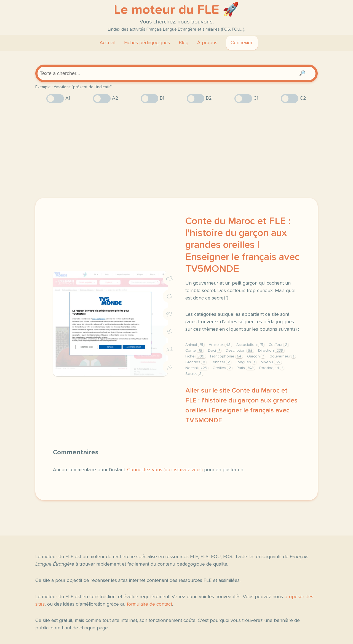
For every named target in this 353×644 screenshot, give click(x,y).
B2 (169, 314)
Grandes (196, 362)
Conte (194, 351)
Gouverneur (283, 356)
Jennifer (221, 362)
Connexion (242, 43)
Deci (215, 351)
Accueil (107, 43)
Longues (246, 362)
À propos (207, 43)
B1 (169, 332)
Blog (184, 43)
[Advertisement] (176, 150)
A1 (169, 367)
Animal (195, 345)
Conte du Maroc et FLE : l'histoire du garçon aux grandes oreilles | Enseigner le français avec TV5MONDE (242, 245)
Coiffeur (279, 345)
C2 (169, 279)
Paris (246, 368)
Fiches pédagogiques (147, 43)
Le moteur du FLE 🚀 (176, 10)
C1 (169, 296)
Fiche (196, 356)
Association (250, 345)
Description (240, 351)
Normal (197, 368)
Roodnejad (272, 368)
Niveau (271, 362)
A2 (169, 350)
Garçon (256, 356)
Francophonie (226, 356)
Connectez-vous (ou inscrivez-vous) (165, 470)
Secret (194, 374)
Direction (271, 351)
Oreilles (222, 368)
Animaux (220, 345)
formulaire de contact (149, 604)
